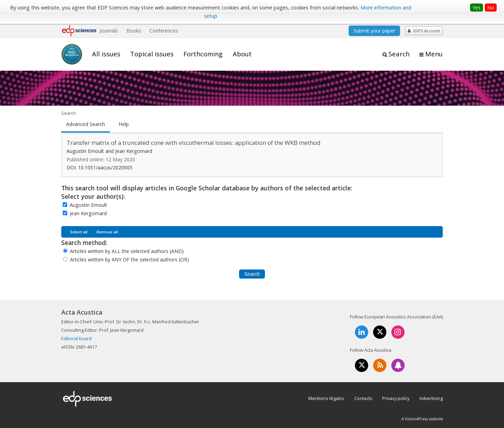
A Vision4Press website (422, 419)
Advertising (431, 398)
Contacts (363, 398)
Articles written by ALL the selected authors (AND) (127, 251)
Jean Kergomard (88, 213)
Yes (477, 8)
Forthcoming (203, 54)
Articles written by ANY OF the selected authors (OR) (129, 259)
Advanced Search (86, 124)
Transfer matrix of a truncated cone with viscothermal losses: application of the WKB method (194, 143)
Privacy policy (396, 398)
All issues (106, 54)
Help (124, 124)
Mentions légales (326, 398)
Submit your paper (374, 31)
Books (134, 31)
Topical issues (152, 54)
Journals (109, 31)
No (491, 8)
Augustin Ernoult (88, 205)
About (242, 54)
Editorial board (76, 338)
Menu (434, 54)
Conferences (164, 31)
